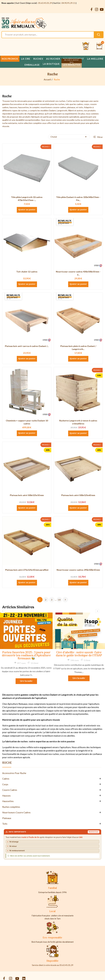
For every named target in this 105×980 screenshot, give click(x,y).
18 (59, 600)
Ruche (7, 763)
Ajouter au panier (27, 210)
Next (97, 611)
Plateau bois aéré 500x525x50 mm (27, 495)
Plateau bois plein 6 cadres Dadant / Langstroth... (78, 348)
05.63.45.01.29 (45, 3)
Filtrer (100, 137)
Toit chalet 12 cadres (27, 272)
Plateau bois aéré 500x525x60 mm (78, 495)
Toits (5, 824)
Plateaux (7, 818)
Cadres (6, 779)
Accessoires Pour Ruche (14, 773)
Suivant (65, 600)
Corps (5, 784)
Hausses (6, 796)
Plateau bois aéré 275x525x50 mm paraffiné (27, 570)
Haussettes (8, 801)
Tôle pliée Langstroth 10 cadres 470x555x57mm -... (27, 199)
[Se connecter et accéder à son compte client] (86, 46)
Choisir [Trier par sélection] (69, 137)
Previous (3, 611)
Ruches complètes (11, 807)
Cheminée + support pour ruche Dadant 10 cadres (27, 422)
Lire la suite (26, 681)
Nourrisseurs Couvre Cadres (16, 812)
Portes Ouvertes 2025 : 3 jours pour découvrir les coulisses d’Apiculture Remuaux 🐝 (26, 656)
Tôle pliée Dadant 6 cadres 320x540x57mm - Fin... (78, 199)
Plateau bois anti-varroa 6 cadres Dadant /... (27, 346)
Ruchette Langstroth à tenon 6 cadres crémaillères (78, 422)
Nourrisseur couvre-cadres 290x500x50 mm (78, 570)
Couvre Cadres (10, 790)
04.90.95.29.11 (68, 3)
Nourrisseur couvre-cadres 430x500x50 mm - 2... (78, 273)
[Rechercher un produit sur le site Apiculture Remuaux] (99, 35)
